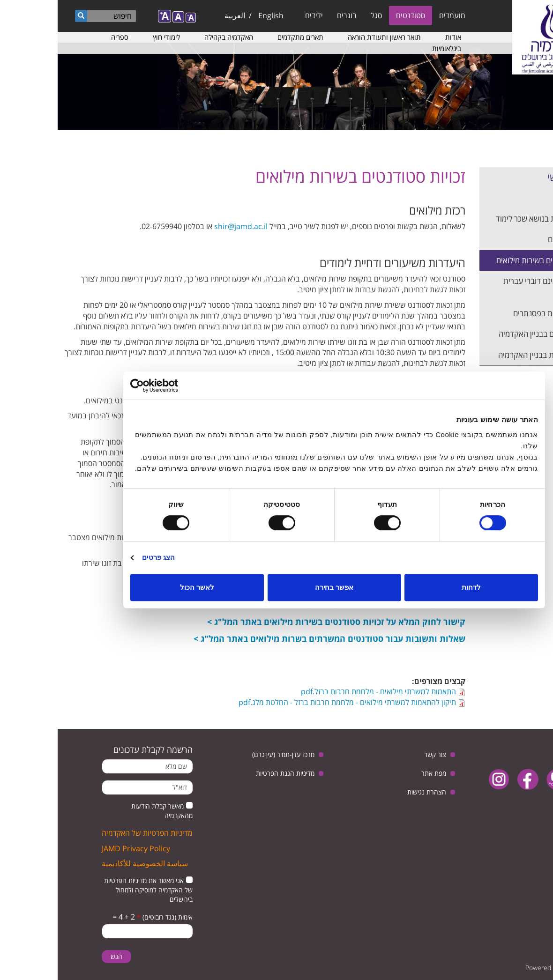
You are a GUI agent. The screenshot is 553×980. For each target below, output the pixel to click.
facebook (470, 779)
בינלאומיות (389, 48)
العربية (177, 15)
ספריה (62, 37)
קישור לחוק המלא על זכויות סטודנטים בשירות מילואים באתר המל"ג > (279, 622)
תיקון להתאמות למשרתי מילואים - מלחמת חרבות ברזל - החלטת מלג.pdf (290, 702)
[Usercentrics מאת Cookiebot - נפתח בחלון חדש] (114, 386)
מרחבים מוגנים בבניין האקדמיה (489, 334)
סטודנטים (353, 15)
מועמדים (395, 15)
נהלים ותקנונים (514, 239)
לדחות (414, 587)
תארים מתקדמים (243, 37)
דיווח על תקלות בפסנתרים (496, 313)
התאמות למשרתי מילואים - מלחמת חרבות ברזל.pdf (321, 691)
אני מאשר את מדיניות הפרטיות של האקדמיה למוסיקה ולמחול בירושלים (91, 890)
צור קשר (377, 754)
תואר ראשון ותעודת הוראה (327, 37)
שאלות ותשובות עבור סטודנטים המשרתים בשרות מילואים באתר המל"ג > (272, 638)
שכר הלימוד (519, 197)
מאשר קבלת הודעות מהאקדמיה (104, 811)
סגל (319, 15)
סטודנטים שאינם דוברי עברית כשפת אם (491, 286)
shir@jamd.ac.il (183, 226)
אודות (396, 37)
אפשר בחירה (276, 587)
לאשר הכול (139, 587)
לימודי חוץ (109, 37)
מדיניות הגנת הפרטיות (228, 773)
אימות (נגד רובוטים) (107, 917)
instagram (441, 779)
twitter (528, 779)
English (213, 15)
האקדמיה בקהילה (171, 37)
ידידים (256, 15)
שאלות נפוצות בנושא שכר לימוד (488, 219)
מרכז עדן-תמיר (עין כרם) (226, 754)
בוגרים (289, 15)
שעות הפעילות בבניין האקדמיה (489, 355)
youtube (499, 779)
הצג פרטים (101, 557)
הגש (59, 956)
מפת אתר (376, 773)
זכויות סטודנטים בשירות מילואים (488, 260)
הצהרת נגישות (369, 792)
